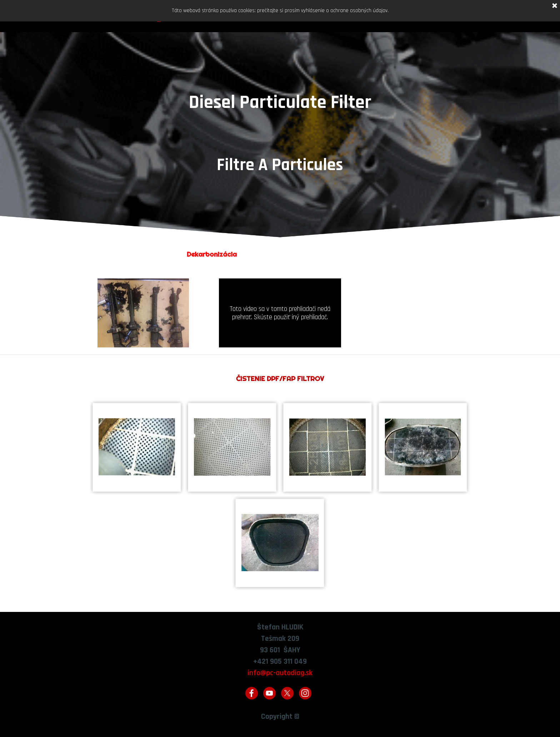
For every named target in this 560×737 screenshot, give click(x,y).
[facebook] (252, 693)
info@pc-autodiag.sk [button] (280, 673)
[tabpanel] (280, 147)
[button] (137, 447)
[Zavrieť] (555, 6)
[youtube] (269, 693)
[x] (287, 693)
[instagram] (305, 693)
